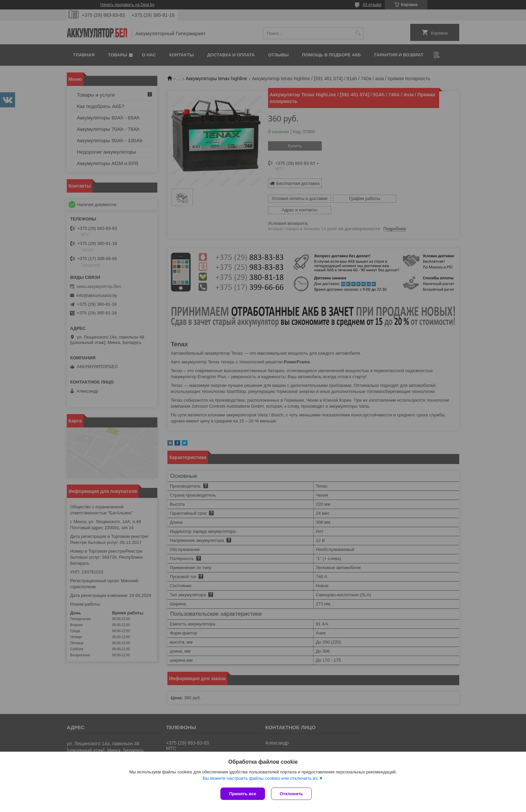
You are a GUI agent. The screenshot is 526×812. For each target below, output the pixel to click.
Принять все (243, 794)
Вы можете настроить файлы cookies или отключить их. (261, 779)
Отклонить (292, 794)
